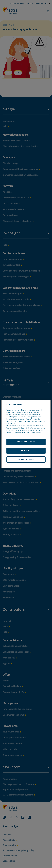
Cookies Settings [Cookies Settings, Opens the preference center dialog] (26, 459)
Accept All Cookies (26, 442)
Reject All (26, 451)
